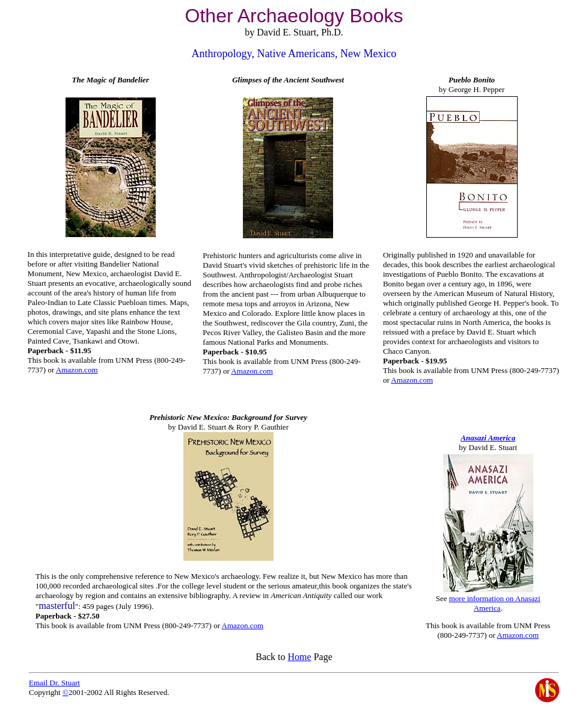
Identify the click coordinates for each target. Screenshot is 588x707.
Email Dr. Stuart (54, 683)
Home (300, 657)
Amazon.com (77, 370)
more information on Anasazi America (495, 603)
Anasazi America (488, 438)
